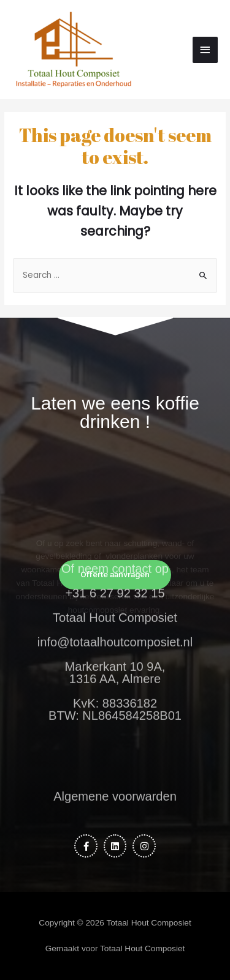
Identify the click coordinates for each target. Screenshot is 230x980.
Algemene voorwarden (115, 788)
